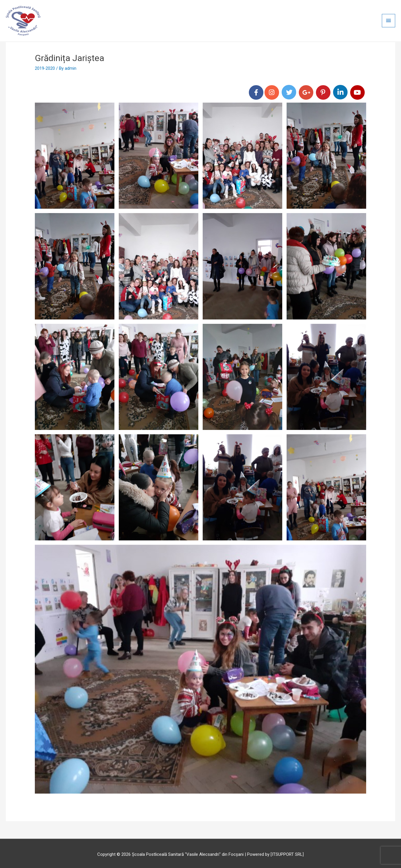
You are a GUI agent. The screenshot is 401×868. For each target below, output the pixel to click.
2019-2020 (45, 66)
